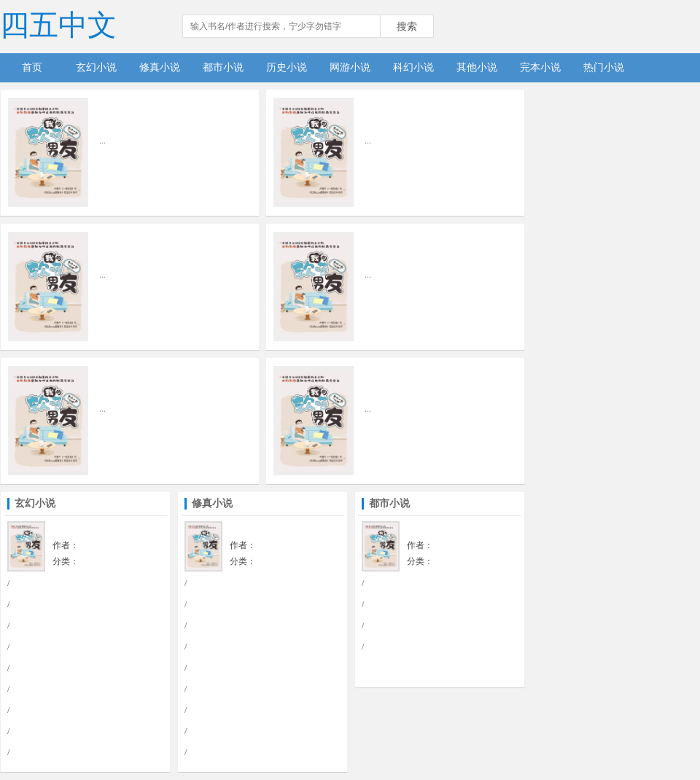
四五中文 (58, 25)
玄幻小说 (96, 67)
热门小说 (604, 67)
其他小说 (477, 67)
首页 (32, 67)
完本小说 (540, 67)
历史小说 (287, 67)
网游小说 (350, 67)
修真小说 (160, 67)
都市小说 (223, 67)
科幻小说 (413, 67)
